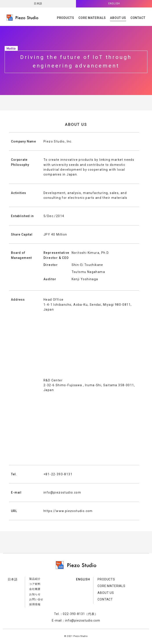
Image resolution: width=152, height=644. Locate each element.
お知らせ (35, 594)
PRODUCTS (66, 18)
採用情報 (35, 604)
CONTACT (138, 18)
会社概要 (35, 589)
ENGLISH (114, 4)
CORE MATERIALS (92, 18)
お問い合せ (36, 599)
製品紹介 (35, 579)
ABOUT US (118, 18)
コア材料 (35, 584)
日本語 (38, 4)
